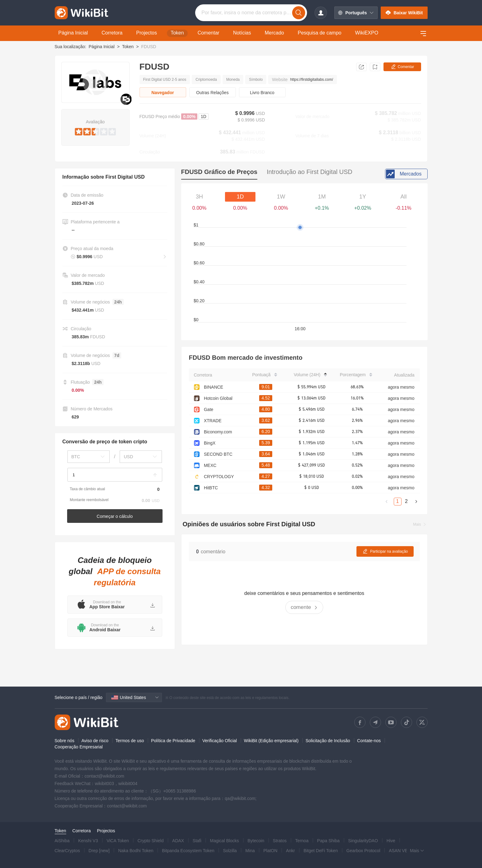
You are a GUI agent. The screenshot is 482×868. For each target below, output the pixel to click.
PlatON (270, 851)
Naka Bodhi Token (136, 851)
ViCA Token (118, 841)
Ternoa (302, 841)
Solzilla (230, 851)
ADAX (178, 841)
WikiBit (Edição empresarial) (271, 741)
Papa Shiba (328, 841)
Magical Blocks (225, 841)
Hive (391, 841)
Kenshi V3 (88, 841)
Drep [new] (99, 851)
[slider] (95, 130)
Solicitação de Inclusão (328, 741)
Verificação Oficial (220, 741)
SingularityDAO (363, 841)
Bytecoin (256, 841)
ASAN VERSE (403, 851)
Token (128, 47)
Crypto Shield (150, 841)
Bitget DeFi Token (321, 851)
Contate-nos (369, 741)
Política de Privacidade (173, 741)
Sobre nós (65, 741)
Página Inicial (101, 47)
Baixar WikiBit (404, 13)
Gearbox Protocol (363, 851)
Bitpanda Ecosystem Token (188, 851)
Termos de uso (130, 741)
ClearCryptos (67, 851)
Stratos (280, 841)
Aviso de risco (95, 741)
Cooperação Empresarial (79, 747)
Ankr (290, 851)
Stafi (197, 841)
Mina (250, 851)
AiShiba (62, 841)
